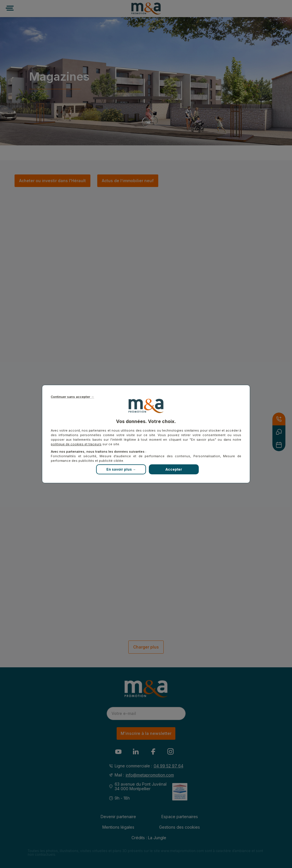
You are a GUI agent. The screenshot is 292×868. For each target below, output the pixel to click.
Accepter (174, 469)
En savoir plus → (121, 469)
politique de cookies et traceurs (76, 444)
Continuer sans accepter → (72, 397)
